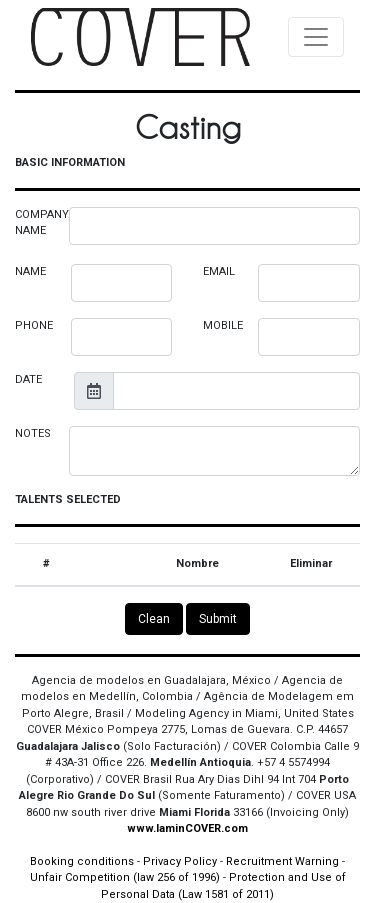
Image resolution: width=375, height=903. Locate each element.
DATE (28, 379)
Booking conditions (82, 861)
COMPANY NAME (42, 223)
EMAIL (219, 271)
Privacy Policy (180, 861)
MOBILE (223, 325)
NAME (30, 271)
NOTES (33, 433)
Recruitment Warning (282, 861)
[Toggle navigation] (316, 37)
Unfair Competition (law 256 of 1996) (125, 877)
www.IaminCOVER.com (187, 828)
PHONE (34, 325)
